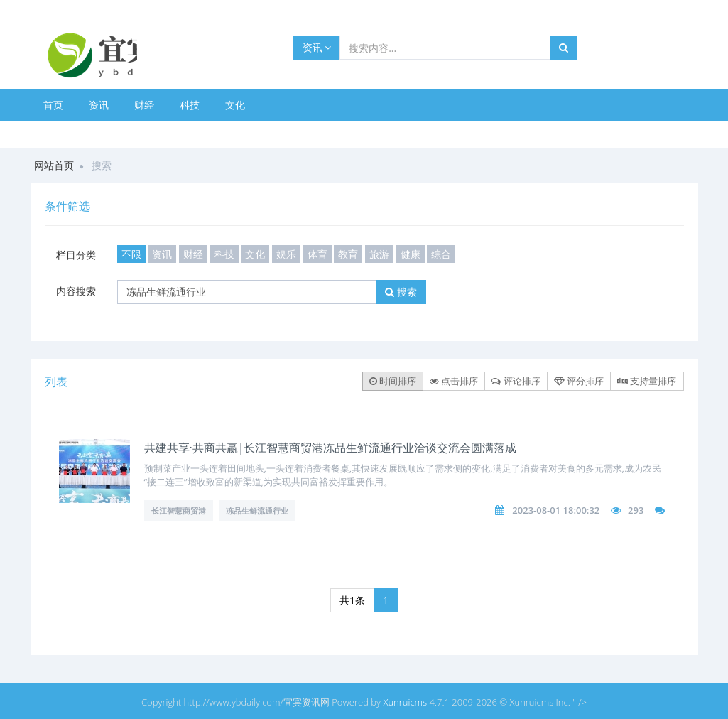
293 (636, 510)
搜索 (401, 292)
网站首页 (54, 165)
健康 (411, 254)
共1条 (352, 600)
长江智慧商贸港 (179, 510)
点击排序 (454, 381)
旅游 (379, 254)
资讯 (317, 47)
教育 (348, 254)
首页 (53, 105)
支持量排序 (647, 381)
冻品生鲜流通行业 (257, 510)
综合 (441, 254)
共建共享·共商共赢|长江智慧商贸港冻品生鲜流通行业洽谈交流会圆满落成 (331, 448)
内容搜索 (76, 291)
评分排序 (579, 381)
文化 (235, 105)
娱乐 (286, 254)
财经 (144, 105)
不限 (131, 254)
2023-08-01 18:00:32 (556, 510)
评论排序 (516, 381)
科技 (190, 105)
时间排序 (393, 381)
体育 (317, 254)
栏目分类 (76, 255)
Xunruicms (405, 702)
